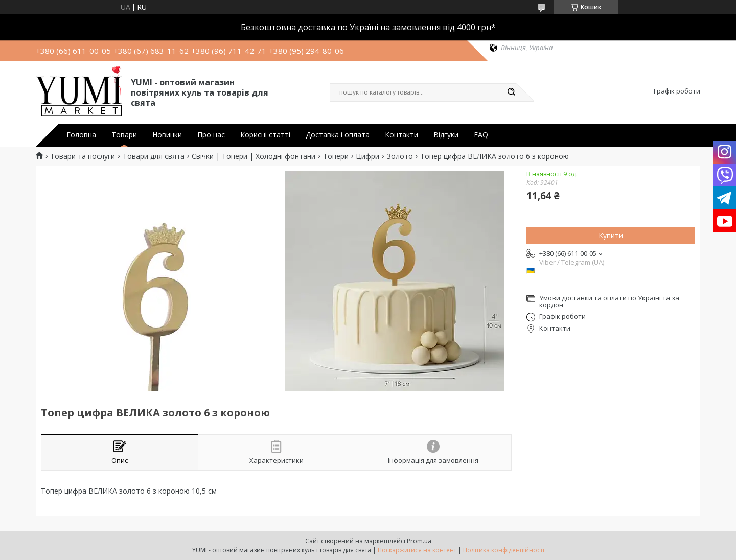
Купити (611, 235)
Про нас (211, 135)
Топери (336, 156)
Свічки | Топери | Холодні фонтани (254, 156)
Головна (81, 135)
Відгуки (446, 135)
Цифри (367, 156)
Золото (400, 156)
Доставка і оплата (338, 135)
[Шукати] (511, 92)
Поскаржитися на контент (417, 550)
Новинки (167, 135)
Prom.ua (419, 541)
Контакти (401, 135)
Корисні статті (265, 135)
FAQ (481, 135)
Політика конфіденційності (504, 550)
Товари (124, 135)
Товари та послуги (83, 156)
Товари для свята (154, 156)
